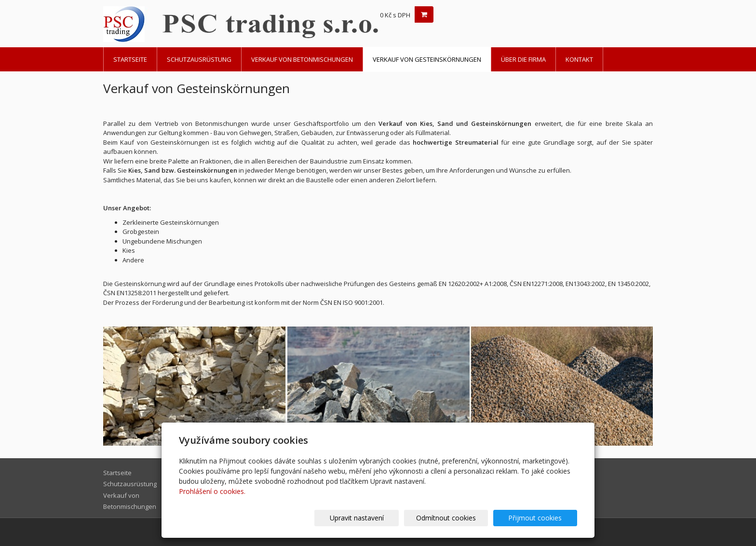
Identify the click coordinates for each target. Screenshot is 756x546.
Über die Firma (523, 59)
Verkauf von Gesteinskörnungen (427, 59)
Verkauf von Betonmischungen (302, 59)
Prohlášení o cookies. (212, 491)
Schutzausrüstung (199, 59)
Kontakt (579, 59)
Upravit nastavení (382, 518)
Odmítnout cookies (461, 518)
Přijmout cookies (540, 518)
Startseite (130, 59)
